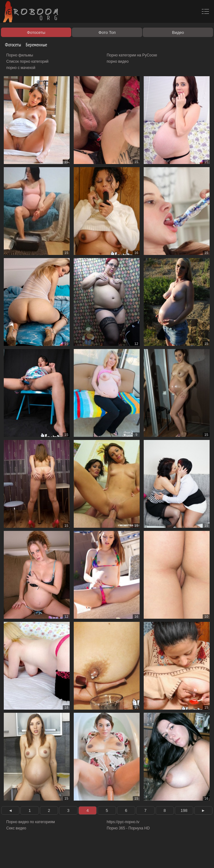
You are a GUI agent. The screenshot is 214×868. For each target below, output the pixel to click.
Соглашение (87, 856)
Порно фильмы (20, 55)
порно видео (118, 61)
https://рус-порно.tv (123, 822)
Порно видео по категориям (31, 822)
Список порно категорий (27, 61)
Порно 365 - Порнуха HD (128, 828)
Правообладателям (58, 856)
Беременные (34, 45)
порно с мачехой (21, 68)
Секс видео (16, 828)
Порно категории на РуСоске (132, 55)
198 (184, 810)
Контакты (109, 856)
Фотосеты (11, 45)
